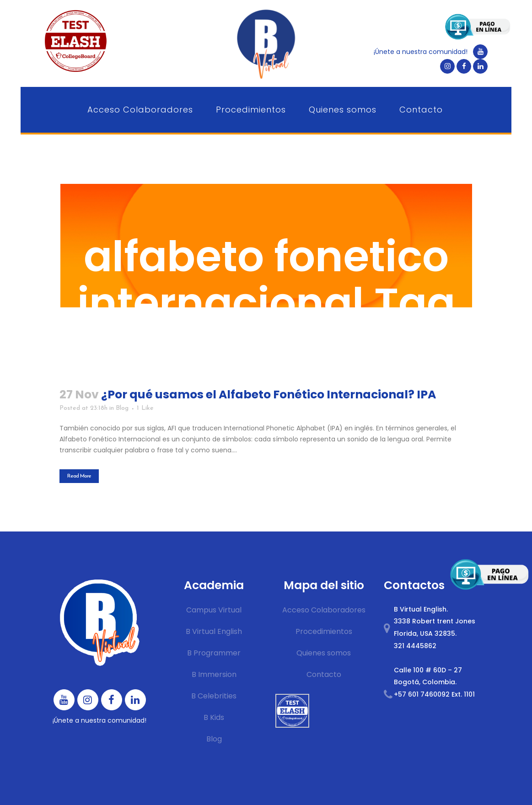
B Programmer (214, 653)
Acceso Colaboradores (324, 610)
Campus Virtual (214, 610)
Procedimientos (324, 631)
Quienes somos (324, 653)
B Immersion (214, 674)
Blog (122, 408)
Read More (79, 476)
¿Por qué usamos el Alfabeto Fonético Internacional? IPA (269, 394)
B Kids (214, 717)
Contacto (324, 674)
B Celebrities (214, 696)
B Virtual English (214, 631)
